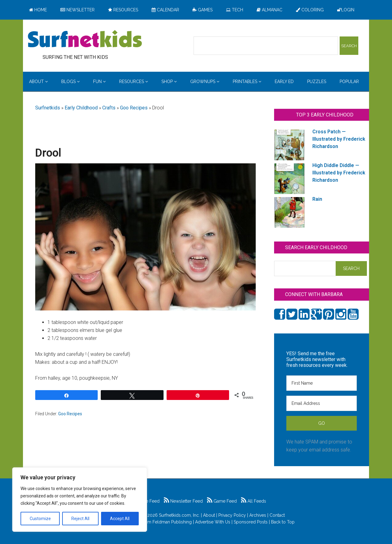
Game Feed (222, 501)
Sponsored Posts (251, 522)
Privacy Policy (232, 515)
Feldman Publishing (172, 522)
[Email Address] (322, 403)
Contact (277, 515)
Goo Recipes (134, 108)
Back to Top (283, 522)
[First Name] (322, 383)
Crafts (109, 108)
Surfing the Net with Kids (85, 40)
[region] (80, 500)
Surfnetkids (48, 108)
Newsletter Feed (183, 501)
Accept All (120, 519)
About (209, 515)
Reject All (80, 519)
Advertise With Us (213, 522)
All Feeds (254, 501)
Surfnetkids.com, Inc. (179, 515)
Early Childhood (81, 108)
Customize (40, 519)
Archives (258, 515)
